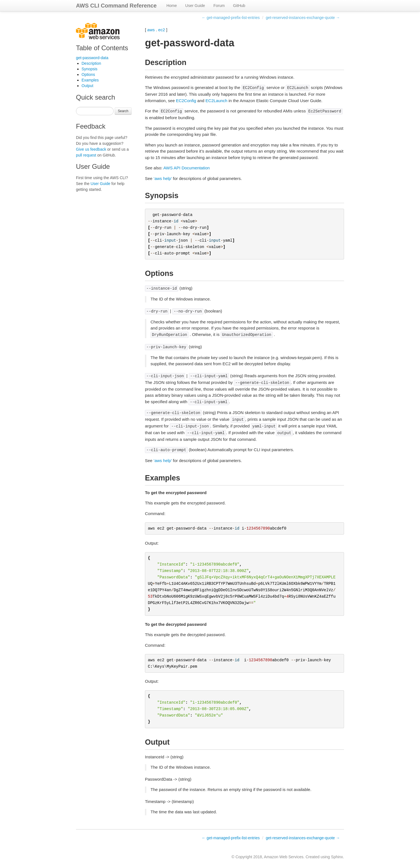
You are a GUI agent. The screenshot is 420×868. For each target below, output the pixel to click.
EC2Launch (216, 101)
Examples (90, 80)
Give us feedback (91, 149)
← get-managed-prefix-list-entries (231, 18)
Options (88, 74)
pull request (86, 155)
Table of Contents (102, 48)
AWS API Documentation (187, 168)
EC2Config (186, 101)
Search (123, 111)
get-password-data (92, 58)
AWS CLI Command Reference (116, 6)
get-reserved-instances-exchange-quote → (303, 18)
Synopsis (90, 69)
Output (87, 86)
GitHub (239, 6)
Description (91, 63)
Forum (219, 6)
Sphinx (337, 857)
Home (172, 6)
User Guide (195, 6)
